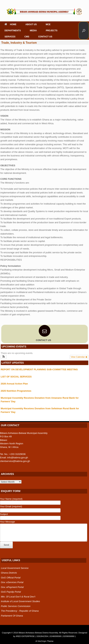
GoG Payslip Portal (11, 592)
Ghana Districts (9, 573)
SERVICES (10, 37)
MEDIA (33, 31)
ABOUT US (31, 24)
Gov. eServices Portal (12, 582)
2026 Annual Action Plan (14, 384)
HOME (10, 24)
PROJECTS (52, 31)
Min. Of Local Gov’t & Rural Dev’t (18, 597)
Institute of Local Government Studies (20, 601)
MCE (48, 24)
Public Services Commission (16, 606)
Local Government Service (15, 568)
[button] (84, 31)
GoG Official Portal (11, 578)
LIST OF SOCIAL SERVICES (16, 377)
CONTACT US (45, 37)
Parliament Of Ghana (12, 616)
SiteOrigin (42, 641)
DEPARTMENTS (13, 31)
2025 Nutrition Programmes (16, 391)
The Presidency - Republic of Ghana (20, 611)
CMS (27, 37)
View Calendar (79, 357)
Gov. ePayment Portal (12, 587)
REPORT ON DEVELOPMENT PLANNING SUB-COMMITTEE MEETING (39, 369)
